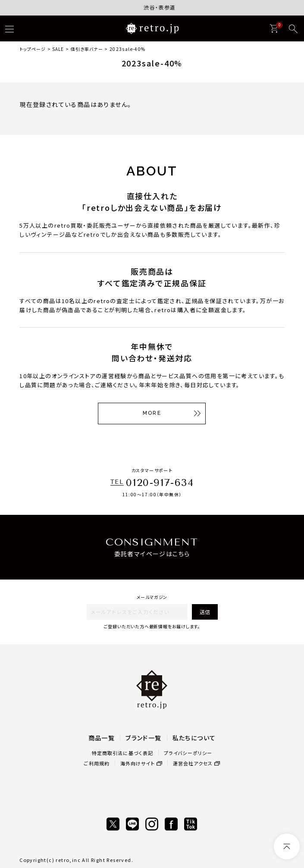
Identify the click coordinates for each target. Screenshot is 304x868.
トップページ (33, 49)
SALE (58, 49)
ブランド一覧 (143, 738)
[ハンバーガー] (9, 29)
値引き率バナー (87, 49)
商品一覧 (102, 738)
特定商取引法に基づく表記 (122, 753)
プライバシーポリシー (188, 753)
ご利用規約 (97, 763)
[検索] (293, 29)
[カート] (274, 28)
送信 (205, 612)
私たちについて (194, 738)
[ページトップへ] (287, 846)
